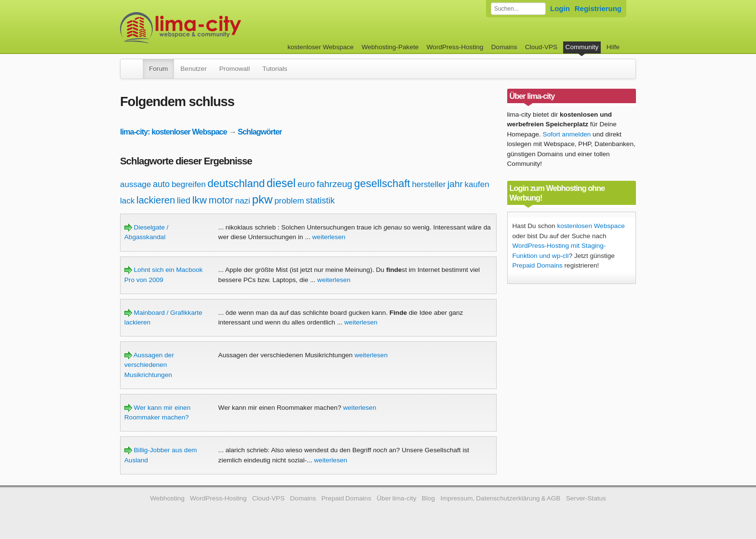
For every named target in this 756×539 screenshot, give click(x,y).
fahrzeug (335, 184)
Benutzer (193, 69)
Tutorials (275, 69)
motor (221, 200)
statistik (320, 201)
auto (161, 184)
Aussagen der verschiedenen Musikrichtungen (149, 365)
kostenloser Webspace (320, 47)
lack (127, 201)
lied (184, 201)
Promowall (235, 69)
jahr (455, 184)
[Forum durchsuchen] (518, 9)
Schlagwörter (260, 132)
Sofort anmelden (567, 134)
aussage (135, 184)
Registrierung (598, 8)
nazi (243, 201)
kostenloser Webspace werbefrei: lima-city (216, 28)
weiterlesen (329, 237)
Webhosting (167, 498)
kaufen (477, 184)
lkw (200, 200)
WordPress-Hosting (455, 47)
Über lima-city (396, 498)
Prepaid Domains (538, 265)
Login (560, 8)
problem (289, 201)
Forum (158, 69)
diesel (281, 183)
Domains (504, 47)
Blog (428, 498)
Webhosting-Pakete (390, 47)
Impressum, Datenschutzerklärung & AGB (500, 498)
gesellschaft (382, 183)
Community (582, 47)
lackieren (156, 200)
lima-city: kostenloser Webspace (174, 132)
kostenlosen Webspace (591, 226)
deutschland (236, 183)
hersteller (429, 184)
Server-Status (586, 498)
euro (306, 184)
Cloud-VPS (541, 47)
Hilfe (613, 47)
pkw (263, 199)
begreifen (189, 184)
